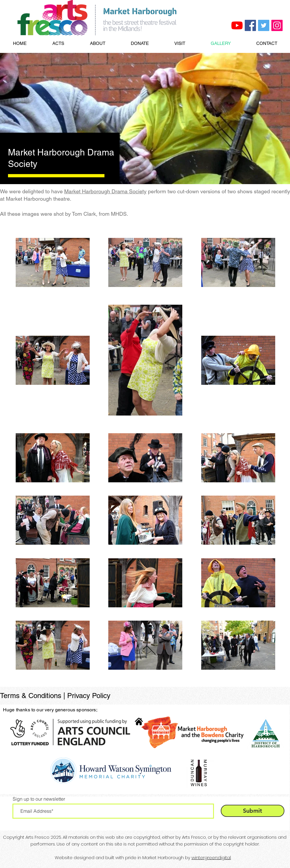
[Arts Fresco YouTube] (237, 25)
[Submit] (253, 811)
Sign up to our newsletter (39, 799)
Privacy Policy (89, 696)
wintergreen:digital (211, 858)
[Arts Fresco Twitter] (264, 25)
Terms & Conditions (31, 696)
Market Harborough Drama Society (105, 191)
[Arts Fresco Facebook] (250, 25)
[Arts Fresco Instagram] (277, 25)
